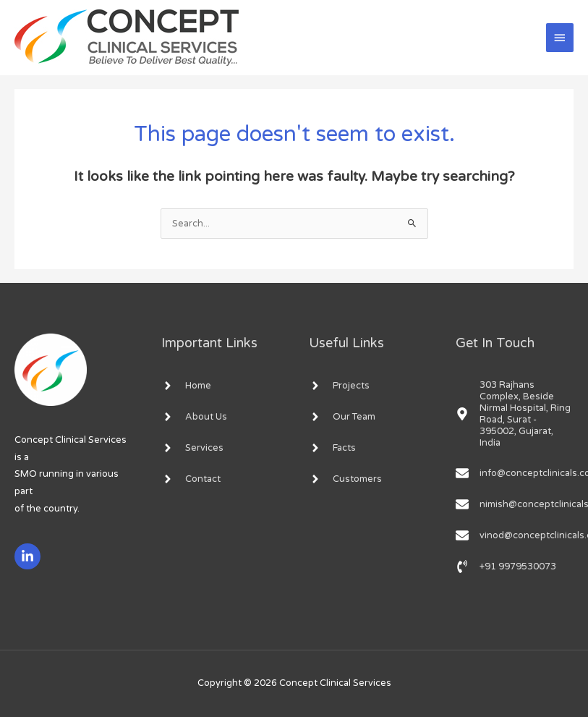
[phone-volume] (506, 567)
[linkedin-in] (29, 556)
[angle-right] (186, 386)
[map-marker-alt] (515, 414)
